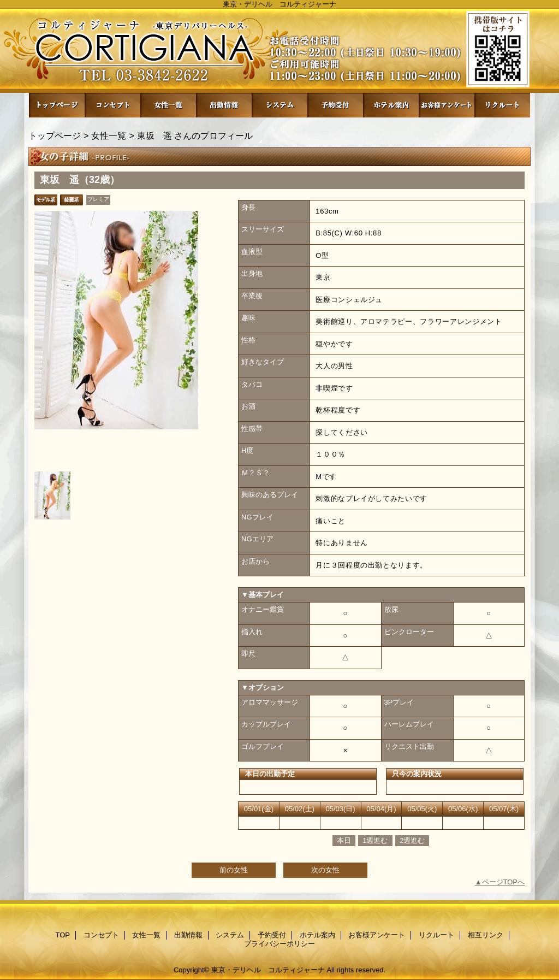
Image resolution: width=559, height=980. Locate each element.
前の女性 (234, 870)
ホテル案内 (391, 105)
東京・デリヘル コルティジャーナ (268, 970)
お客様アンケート (447, 105)
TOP (57, 105)
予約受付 (335, 105)
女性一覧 (168, 105)
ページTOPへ (504, 882)
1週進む (375, 840)
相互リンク (486, 935)
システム (279, 105)
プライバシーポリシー (279, 944)
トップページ (55, 135)
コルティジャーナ (279, 51)
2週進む (412, 840)
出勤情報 (224, 105)
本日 (344, 840)
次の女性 (325, 870)
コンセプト (112, 105)
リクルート (502, 105)
